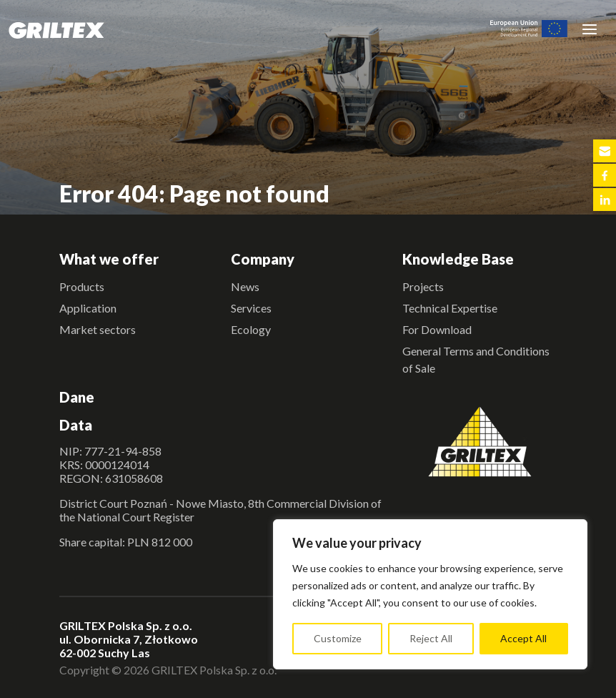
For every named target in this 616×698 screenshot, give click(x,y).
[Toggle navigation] (590, 29)
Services (251, 308)
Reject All (431, 638)
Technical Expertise (450, 308)
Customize (338, 638)
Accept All (523, 638)
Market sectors (98, 329)
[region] (430, 594)
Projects (423, 286)
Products (82, 286)
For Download (437, 329)
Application (88, 308)
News (245, 286)
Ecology (251, 329)
